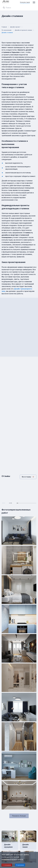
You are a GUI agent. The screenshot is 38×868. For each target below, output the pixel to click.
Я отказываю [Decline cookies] (7, 865)
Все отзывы (28, 477)
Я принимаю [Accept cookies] (20, 865)
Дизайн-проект (17, 27)
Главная (5, 27)
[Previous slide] (4, 503)
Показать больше (19, 816)
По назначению (8, 30)
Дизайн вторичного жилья (25, 30)
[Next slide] (10, 503)
